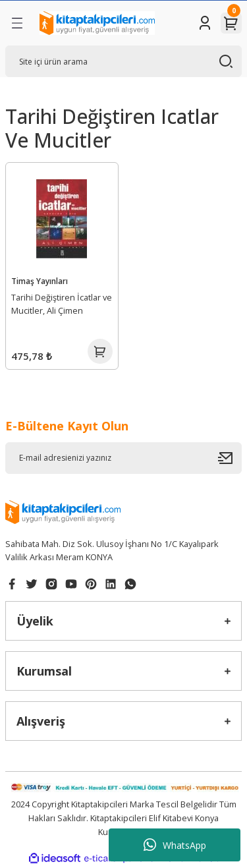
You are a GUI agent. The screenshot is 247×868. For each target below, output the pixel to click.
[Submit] (230, 458)
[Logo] (97, 23)
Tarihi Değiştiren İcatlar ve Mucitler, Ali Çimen (62, 304)
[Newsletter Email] (123, 458)
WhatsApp (175, 845)
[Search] (123, 61)
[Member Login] (205, 23)
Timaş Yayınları (40, 281)
